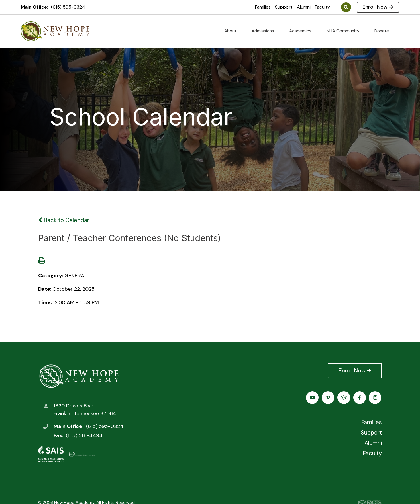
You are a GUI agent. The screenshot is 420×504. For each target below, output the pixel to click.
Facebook (313, 397)
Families (263, 7)
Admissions (265, 31)
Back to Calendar (64, 220)
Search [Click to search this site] (346, 7)
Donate (384, 31)
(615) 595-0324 (68, 7)
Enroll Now (378, 7)
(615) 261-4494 (84, 435)
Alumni (304, 7)
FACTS (376, 397)
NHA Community (345, 31)
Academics (303, 31)
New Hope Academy (79, 376)
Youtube (344, 397)
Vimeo (360, 397)
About (233, 31)
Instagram (328, 397)
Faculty (322, 7)
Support (284, 7)
